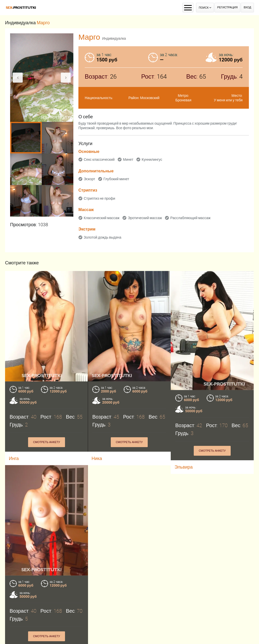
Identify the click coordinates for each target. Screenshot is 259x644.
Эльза (15, 636)
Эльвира (184, 467)
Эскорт (89, 179)
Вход (247, 7)
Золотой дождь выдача (102, 237)
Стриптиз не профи (99, 198)
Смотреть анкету (47, 442)
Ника (97, 458)
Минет (128, 159)
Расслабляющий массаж (190, 218)
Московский (150, 98)
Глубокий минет (116, 179)
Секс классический (99, 159)
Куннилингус (152, 159)
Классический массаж (102, 218)
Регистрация (228, 7)
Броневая (184, 100)
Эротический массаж (145, 218)
